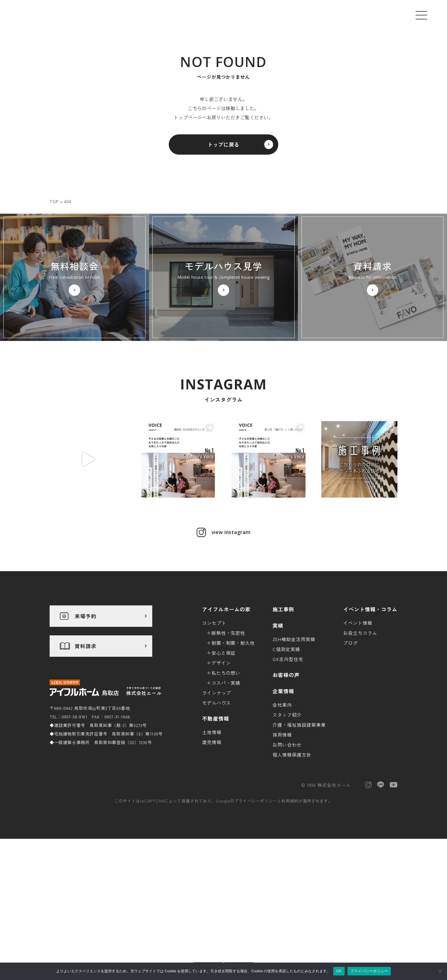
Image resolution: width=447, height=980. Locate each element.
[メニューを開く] (421, 15)
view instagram (231, 589)
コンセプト (214, 680)
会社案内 (282, 761)
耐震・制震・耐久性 (233, 700)
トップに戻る (223, 147)
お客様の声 (286, 732)
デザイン (221, 720)
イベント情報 (358, 680)
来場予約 (86, 673)
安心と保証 (224, 710)
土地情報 (212, 789)
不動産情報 (216, 775)
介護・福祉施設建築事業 (299, 781)
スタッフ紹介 (287, 771)
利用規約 (290, 858)
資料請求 (86, 703)
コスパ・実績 (226, 739)
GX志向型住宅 (288, 716)
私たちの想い (226, 730)
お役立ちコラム (360, 690)
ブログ (351, 700)
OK (339, 971)
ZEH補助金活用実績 (294, 696)
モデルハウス (217, 759)
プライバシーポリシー (256, 858)
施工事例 (283, 666)
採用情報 (282, 791)
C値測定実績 (286, 706)
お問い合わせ (287, 801)
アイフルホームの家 (226, 666)
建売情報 (212, 799)
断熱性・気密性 (228, 690)
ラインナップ (217, 749)
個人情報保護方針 (292, 811)
